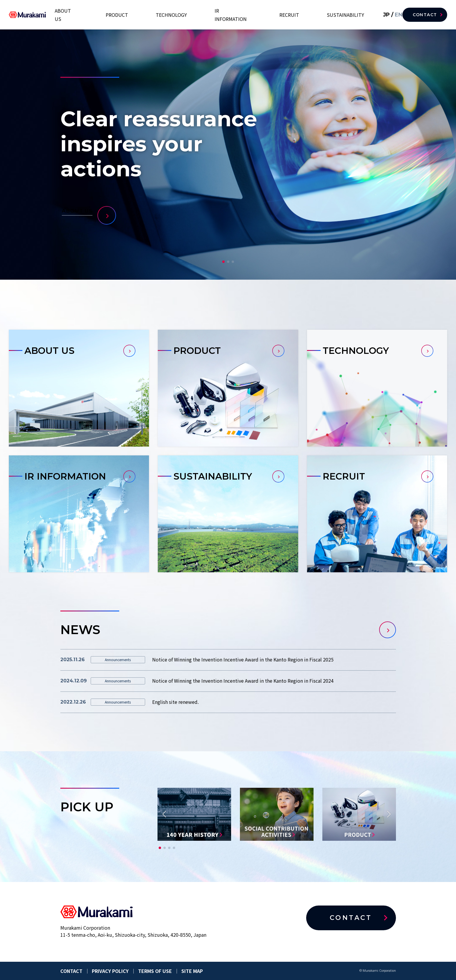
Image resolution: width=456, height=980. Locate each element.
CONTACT (425, 15)
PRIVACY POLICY (110, 971)
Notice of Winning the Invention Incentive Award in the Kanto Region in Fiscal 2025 (243, 659)
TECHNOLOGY (227, 15)
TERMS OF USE (155, 971)
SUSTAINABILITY (348, 15)
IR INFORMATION (271, 15)
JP (379, 15)
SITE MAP (192, 971)
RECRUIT (309, 15)
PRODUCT (191, 15)
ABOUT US (158, 15)
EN (390, 15)
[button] (223, 262)
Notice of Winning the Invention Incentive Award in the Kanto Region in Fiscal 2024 (243, 681)
